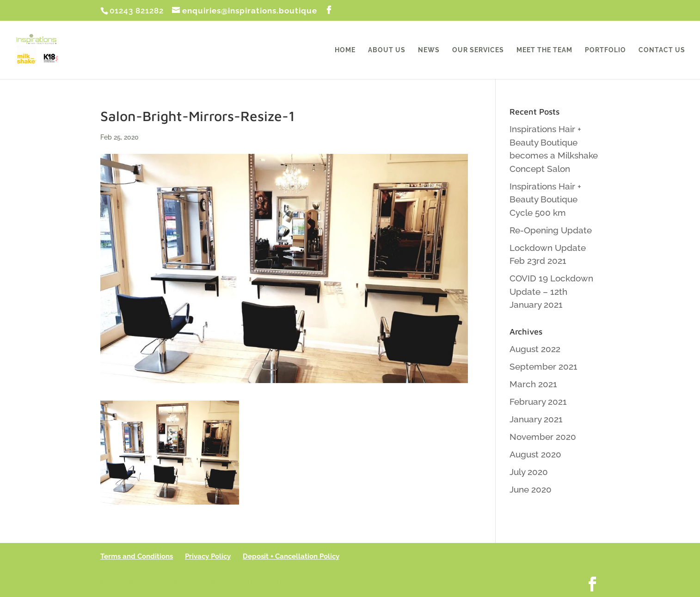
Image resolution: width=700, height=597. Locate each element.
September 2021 (543, 366)
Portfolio (605, 50)
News (429, 50)
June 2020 (531, 489)
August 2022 (535, 349)
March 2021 (533, 384)
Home (345, 50)
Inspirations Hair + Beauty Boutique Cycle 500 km (545, 199)
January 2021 (536, 419)
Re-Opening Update (551, 230)
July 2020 (529, 472)
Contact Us (662, 50)
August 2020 (535, 454)
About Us (387, 50)
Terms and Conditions (137, 556)
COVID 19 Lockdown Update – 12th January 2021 (551, 291)
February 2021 (538, 402)
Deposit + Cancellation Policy (291, 556)
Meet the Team (544, 50)
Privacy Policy (208, 556)
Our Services (478, 50)
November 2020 (543, 437)
